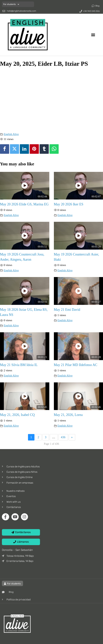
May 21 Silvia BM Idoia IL (19, 365)
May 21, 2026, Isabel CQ (17, 415)
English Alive (11, 134)
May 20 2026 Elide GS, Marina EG (24, 204)
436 (63, 437)
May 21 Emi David (67, 310)
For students (11, 4)
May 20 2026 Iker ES (69, 204)
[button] (93, 35)
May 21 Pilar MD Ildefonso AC (76, 365)
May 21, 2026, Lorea (68, 415)
